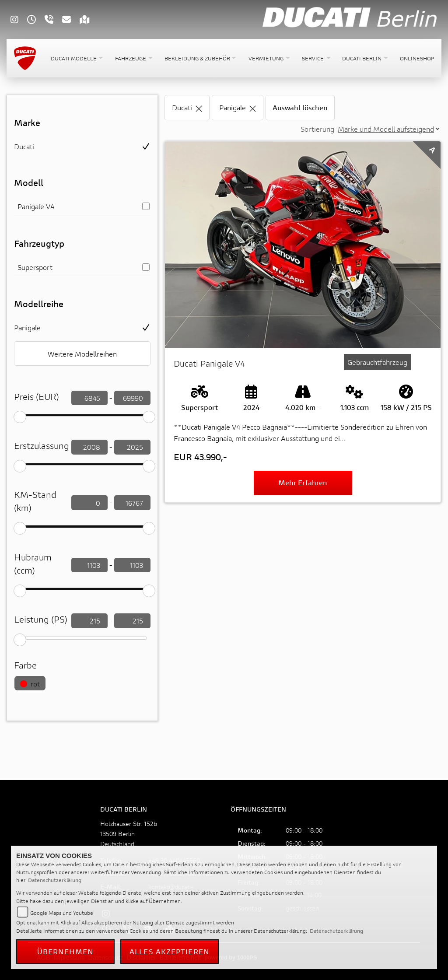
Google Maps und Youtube (62, 913)
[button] (76, 58)
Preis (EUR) (37, 397)
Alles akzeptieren (170, 951)
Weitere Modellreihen (82, 354)
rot (30, 684)
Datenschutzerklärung (55, 880)
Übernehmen (66, 951)
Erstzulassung (42, 446)
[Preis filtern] (89, 398)
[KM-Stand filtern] (89, 503)
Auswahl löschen (300, 107)
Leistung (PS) (41, 619)
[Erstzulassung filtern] (89, 447)
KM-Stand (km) (35, 501)
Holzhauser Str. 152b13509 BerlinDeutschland (129, 834)
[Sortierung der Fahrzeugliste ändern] (388, 129)
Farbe (25, 665)
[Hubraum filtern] (89, 565)
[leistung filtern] (89, 621)
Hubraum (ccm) (33, 564)
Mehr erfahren (303, 482)
